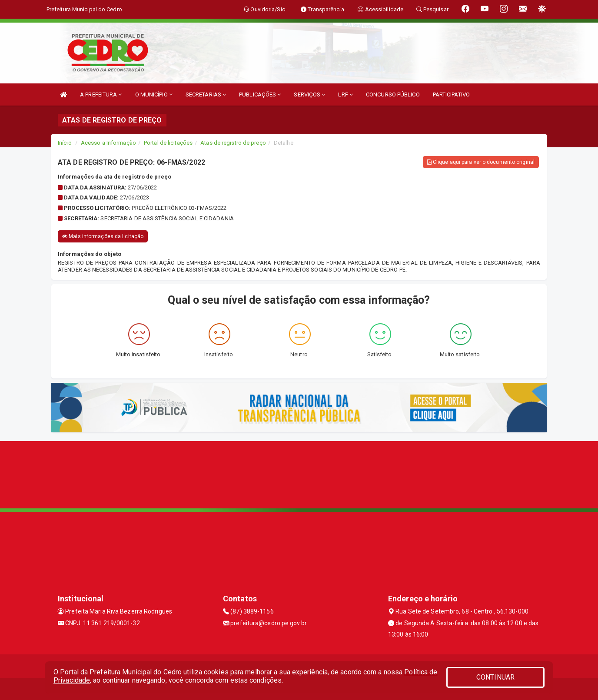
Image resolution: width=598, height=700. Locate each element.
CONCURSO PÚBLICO (393, 95)
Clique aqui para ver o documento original (481, 162)
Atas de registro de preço (233, 143)
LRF (346, 95)
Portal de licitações (168, 143)
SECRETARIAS (206, 95)
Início (65, 143)
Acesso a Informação (108, 143)
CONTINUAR (495, 677)
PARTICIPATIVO (451, 95)
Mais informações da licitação (103, 236)
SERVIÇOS (309, 95)
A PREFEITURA (101, 95)
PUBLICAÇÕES (260, 95)
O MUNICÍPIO (154, 95)
